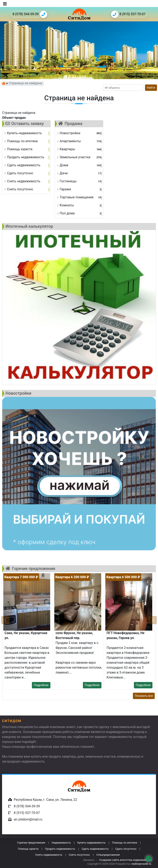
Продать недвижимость (60, 849)
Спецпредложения (108, 855)
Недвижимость (61, 843)
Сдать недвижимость (95, 849)
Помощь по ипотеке (125, 843)
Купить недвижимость (92, 843)
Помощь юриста (28, 849)
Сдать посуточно (126, 849)
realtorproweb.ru (141, 864)
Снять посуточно (79, 855)
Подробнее (41, 685)
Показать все (144, 696)
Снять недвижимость (49, 855)
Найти (151, 88)
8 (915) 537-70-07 (128, 14)
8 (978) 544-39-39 (30, 14)
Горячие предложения (31, 843)
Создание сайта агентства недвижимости (125, 860)
